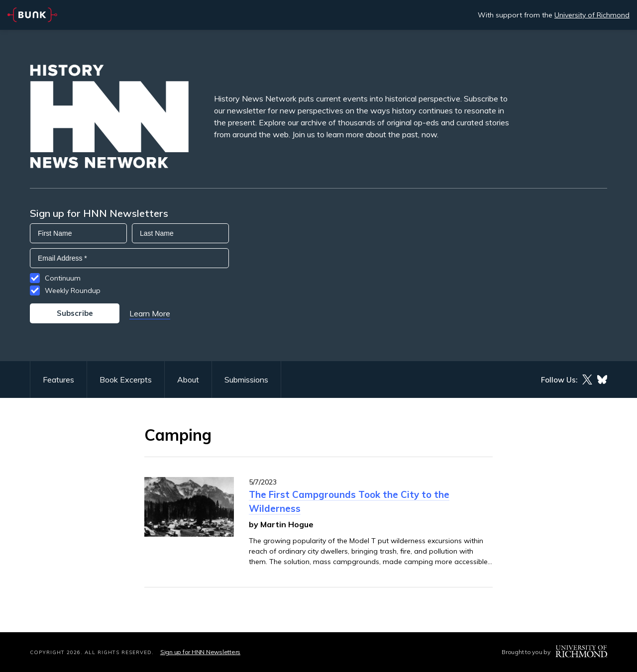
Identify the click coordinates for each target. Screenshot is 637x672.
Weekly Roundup (73, 290)
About (188, 380)
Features (58, 380)
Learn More (150, 313)
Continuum (63, 278)
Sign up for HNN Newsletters (200, 652)
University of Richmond (592, 15)
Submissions (246, 380)
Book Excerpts (126, 380)
